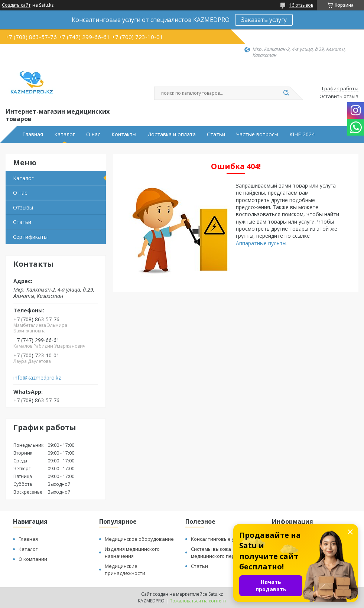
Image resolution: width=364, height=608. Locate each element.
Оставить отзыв (339, 97)
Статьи (216, 134)
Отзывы (23, 207)
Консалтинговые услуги (219, 539)
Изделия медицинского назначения (132, 552)
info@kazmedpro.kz (37, 378)
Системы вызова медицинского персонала (221, 552)
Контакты (124, 134)
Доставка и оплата (172, 134)
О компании (33, 559)
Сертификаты (30, 237)
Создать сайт (16, 5)
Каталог (65, 134)
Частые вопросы (257, 134)
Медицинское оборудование (139, 539)
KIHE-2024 (302, 134)
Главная (33, 134)
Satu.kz (216, 594)
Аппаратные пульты (261, 243)
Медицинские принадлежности (125, 570)
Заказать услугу (264, 20)
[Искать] (286, 93)
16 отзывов (301, 5)
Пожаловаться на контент (198, 601)
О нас (93, 134)
